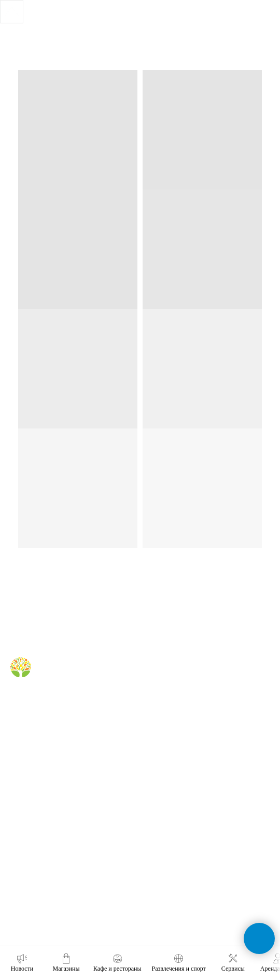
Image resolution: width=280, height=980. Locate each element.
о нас (18, 787)
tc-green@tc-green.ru (182, 903)
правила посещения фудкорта (194, 746)
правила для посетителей (187, 707)
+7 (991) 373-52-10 (177, 845)
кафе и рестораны (177, 692)
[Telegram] (34, 702)
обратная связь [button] (173, 787)
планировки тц (31, 832)
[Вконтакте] (17, 702)
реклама (23, 817)
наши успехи (29, 862)
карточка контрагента (41, 877)
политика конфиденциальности (56, 891)
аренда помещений (38, 802)
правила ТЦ (27, 847)
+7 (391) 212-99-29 (177, 816)
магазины (164, 677)
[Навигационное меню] (249, 57)
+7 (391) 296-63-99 (177, 874)
